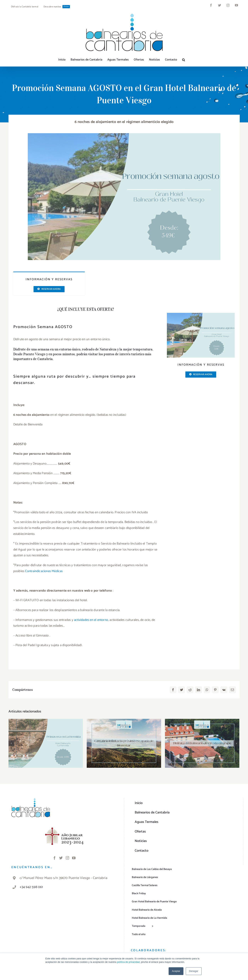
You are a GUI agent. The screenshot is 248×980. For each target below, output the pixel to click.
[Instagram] (67, 858)
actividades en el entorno (91, 620)
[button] (184, 60)
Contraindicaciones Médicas (44, 571)
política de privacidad (128, 962)
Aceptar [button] (176, 971)
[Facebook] (55, 858)
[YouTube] (74, 858)
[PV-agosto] (124, 135)
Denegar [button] (194, 971)
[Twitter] (61, 858)
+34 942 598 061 (31, 887)
